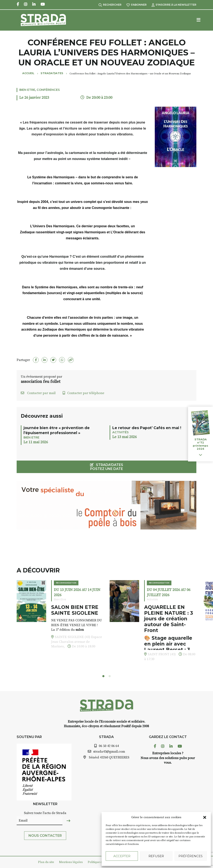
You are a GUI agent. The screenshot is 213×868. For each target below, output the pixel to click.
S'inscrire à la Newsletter (174, 5)
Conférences (48, 90)
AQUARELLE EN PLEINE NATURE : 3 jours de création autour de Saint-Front (169, 619)
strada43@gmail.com (109, 752)
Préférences (191, 856)
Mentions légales (71, 862)
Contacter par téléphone (83, 393)
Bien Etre (27, 90)
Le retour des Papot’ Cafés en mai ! (147, 428)
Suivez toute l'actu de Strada (45, 813)
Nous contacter (45, 836)
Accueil (28, 73)
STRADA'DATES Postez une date (107, 467)
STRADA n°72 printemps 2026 (201, 444)
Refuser (156, 856)
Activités (120, 432)
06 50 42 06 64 (109, 746)
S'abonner (137, 5)
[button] (205, 817)
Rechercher (110, 5)
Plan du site (46, 862)
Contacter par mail (38, 393)
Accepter (122, 856)
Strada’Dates (52, 73)
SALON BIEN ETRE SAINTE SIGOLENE (75, 610)
